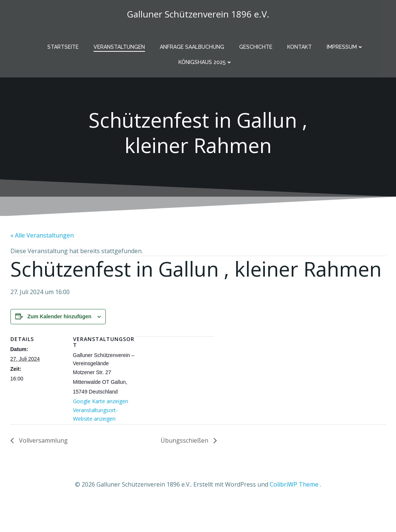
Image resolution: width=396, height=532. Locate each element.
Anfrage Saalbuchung (192, 47)
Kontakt (300, 47)
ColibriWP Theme (294, 484)
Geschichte (256, 47)
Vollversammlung (43, 440)
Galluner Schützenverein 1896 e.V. (198, 14)
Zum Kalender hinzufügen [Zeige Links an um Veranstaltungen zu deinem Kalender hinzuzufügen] (59, 316)
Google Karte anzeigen (101, 401)
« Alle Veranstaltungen (42, 235)
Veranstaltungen (119, 47)
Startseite (63, 47)
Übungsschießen (185, 440)
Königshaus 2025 (205, 62)
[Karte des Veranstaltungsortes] (175, 376)
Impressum (345, 47)
